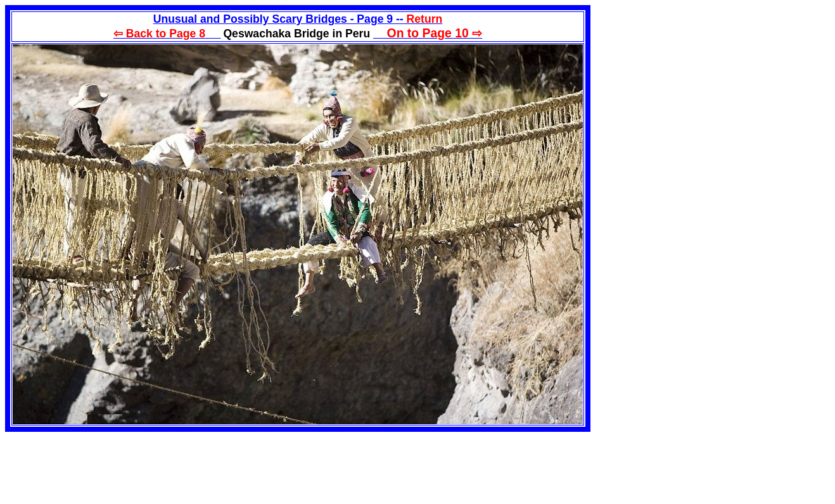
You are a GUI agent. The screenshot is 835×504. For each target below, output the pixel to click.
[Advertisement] (697, 94)
